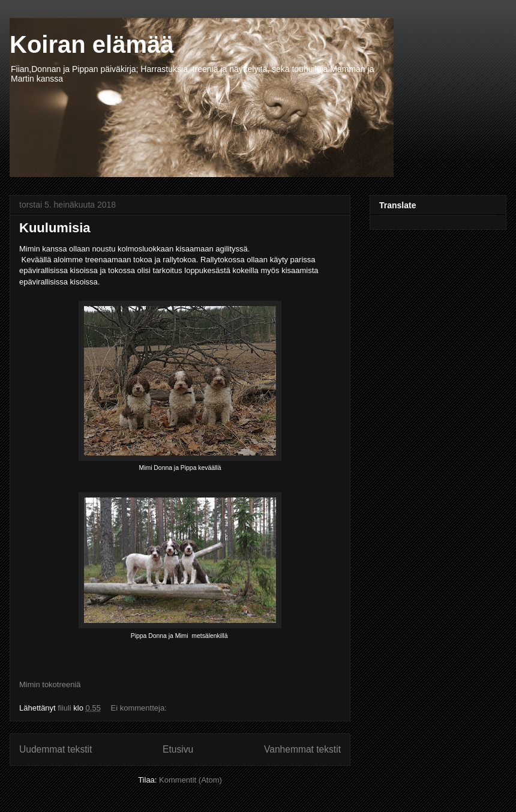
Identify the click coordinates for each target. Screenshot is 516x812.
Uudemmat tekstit (55, 749)
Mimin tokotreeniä (50, 684)
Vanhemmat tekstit (302, 749)
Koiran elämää (91, 44)
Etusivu (178, 749)
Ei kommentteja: (140, 708)
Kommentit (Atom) (190, 780)
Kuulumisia (55, 228)
